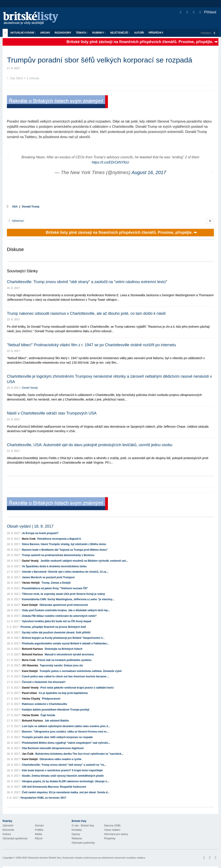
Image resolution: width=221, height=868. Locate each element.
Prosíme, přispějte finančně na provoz (53, 627)
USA (15, 207)
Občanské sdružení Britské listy (44, 858)
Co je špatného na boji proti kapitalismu (63, 693)
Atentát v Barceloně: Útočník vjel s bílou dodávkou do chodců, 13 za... (65, 572)
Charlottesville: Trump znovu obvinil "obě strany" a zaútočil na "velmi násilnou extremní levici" (87, 282)
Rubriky (99, 33)
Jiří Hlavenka (30, 665)
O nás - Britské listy (83, 826)
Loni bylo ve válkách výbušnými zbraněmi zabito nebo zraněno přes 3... (66, 726)
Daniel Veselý (30, 388)
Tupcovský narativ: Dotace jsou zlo (61, 665)
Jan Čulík (28, 754)
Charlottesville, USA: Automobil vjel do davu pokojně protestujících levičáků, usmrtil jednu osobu (90, 445)
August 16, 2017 (149, 172)
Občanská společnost (15, 838)
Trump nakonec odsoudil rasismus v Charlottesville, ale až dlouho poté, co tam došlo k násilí (86, 313)
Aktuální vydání (23, 33)
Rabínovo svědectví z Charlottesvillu (45, 704)
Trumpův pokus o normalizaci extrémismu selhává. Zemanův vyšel (81, 671)
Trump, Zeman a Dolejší (56, 583)
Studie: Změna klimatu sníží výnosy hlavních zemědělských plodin (63, 776)
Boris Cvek (29, 539)
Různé (39, 838)
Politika (39, 830)
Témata (82, 33)
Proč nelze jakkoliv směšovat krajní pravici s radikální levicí (77, 688)
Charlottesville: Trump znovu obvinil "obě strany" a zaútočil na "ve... (64, 765)
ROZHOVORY (63, 33)
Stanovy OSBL (113, 826)
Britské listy (33, 18)
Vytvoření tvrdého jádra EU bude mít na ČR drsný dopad (57, 621)
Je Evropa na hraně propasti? (40, 533)
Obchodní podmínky (83, 843)
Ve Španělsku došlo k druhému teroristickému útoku (54, 566)
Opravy (76, 834)
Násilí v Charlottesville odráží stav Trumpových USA (52, 413)
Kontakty (77, 830)
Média (39, 834)
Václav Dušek (30, 715)
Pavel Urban (29, 693)
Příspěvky (156, 33)
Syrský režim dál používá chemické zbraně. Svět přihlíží (56, 633)
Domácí (39, 826)
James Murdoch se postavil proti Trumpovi (48, 577)
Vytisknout (16, 221)
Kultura (7, 834)
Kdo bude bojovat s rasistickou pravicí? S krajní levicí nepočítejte (62, 770)
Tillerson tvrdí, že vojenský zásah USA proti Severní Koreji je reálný (63, 594)
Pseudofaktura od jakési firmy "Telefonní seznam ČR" (55, 588)
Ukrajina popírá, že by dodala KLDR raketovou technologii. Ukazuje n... (66, 781)
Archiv (45, 33)
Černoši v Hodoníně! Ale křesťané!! (44, 682)
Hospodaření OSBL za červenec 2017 (43, 798)
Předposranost (51, 699)
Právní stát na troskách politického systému (64, 660)
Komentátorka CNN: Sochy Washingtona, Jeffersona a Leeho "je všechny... (68, 599)
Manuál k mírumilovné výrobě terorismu (69, 655)
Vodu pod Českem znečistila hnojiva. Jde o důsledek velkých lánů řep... (66, 610)
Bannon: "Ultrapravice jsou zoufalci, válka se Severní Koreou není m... (65, 732)
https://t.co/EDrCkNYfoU (110, 162)
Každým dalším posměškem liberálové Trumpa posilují (56, 710)
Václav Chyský (31, 699)
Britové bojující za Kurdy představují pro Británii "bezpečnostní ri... (63, 638)
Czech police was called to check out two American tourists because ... (66, 676)
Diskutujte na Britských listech (64, 649)
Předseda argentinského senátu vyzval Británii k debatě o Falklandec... (66, 644)
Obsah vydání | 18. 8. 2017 (30, 526)
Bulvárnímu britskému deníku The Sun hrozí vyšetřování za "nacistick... (79, 754)
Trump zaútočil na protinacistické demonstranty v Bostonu (58, 555)
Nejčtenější (120, 33)
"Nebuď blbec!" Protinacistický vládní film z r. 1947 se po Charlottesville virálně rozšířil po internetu (91, 345)
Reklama (77, 838)
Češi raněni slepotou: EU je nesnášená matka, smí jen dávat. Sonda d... (66, 792)
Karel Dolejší (30, 605)
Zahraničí (8, 826)
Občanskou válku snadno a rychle (60, 759)
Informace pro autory (116, 834)
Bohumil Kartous (32, 649)
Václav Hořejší (31, 583)
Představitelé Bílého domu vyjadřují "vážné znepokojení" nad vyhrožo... (66, 743)
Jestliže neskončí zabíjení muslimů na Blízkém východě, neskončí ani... (84, 561)
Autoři (139, 33)
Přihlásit (208, 12)
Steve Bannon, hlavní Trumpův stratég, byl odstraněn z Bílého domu (64, 544)
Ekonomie (8, 830)
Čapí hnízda (48, 715)
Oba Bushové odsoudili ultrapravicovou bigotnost (53, 748)
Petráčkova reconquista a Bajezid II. (59, 539)
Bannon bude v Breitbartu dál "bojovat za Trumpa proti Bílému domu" (65, 550)
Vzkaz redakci (112, 830)
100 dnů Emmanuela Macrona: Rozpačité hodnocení (54, 787)
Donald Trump (31, 207)
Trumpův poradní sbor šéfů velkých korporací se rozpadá (57, 737)
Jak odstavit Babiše (57, 721)
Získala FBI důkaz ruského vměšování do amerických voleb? (59, 616)
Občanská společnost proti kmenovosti (64, 605)
